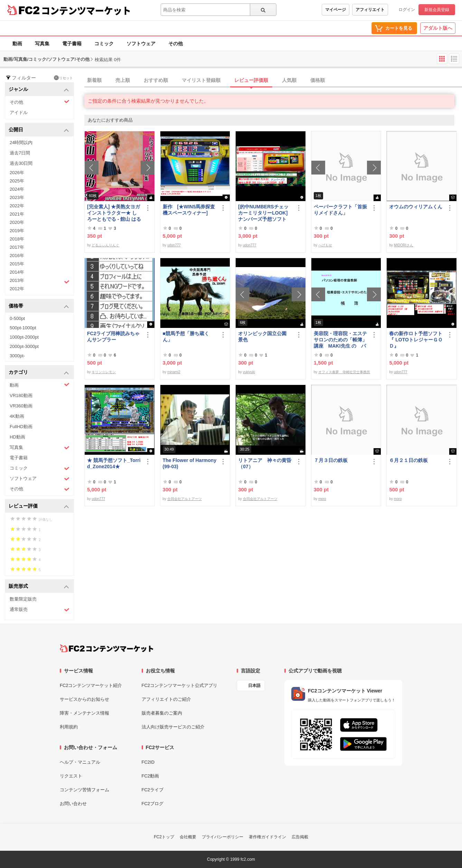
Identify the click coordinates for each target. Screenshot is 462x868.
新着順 (94, 80)
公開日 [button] (39, 130)
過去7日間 (20, 153)
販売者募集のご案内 (162, 713)
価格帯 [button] (39, 306)
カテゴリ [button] (39, 373)
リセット (63, 78)
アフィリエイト (370, 10)
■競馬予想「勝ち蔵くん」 (186, 337)
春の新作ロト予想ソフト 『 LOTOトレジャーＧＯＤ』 (416, 340)
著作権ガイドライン (267, 837)
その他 (176, 44)
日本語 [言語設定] (254, 686)
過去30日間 (21, 163)
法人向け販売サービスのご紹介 (173, 727)
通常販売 (40, 610)
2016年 (17, 256)
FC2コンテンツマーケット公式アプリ (180, 685)
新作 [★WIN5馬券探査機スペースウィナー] (189, 210)
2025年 (17, 181)
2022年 (17, 206)
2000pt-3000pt (24, 346)
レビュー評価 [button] (39, 506)
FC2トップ (164, 837)
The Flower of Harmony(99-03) (190, 463)
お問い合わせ (73, 804)
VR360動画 (21, 406)
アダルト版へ (438, 28)
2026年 (17, 173)
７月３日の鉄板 (331, 460)
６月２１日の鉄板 (408, 460)
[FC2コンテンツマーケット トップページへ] (107, 648)
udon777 (174, 245)
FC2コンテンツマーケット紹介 (91, 685)
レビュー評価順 (251, 80)
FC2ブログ (153, 804)
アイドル (19, 112)
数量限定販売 (23, 599)
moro (322, 499)
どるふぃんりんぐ (105, 245)
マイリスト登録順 (201, 80)
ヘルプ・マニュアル (80, 762)
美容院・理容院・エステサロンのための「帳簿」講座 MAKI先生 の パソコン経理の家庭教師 (340, 340)
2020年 (17, 222)
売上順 (123, 80)
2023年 (17, 197)
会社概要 (188, 837)
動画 (17, 44)
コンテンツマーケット (86, 10)
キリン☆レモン (104, 372)
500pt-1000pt (23, 328)
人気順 (289, 80)
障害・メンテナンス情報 (84, 713)
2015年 (17, 264)
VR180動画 (21, 395)
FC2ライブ (153, 790)
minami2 (174, 372)
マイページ (336, 10)
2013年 (40, 281)
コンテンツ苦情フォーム (84, 790)
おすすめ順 (156, 80)
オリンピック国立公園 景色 (265, 337)
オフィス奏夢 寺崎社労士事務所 (344, 372)
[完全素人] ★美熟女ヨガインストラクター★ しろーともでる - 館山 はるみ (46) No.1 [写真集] (114, 213)
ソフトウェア (141, 44)
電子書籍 (72, 44)
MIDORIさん (404, 245)
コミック (104, 44)
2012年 (17, 289)
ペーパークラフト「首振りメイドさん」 (340, 210)
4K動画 (17, 416)
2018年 (17, 239)
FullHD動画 (21, 427)
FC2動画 (150, 776)
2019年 (17, 231)
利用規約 (69, 727)
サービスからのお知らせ (84, 699)
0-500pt (17, 318)
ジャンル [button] (39, 90)
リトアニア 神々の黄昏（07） (265, 463)
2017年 (17, 247)
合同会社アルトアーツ (185, 499)
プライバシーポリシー (223, 837)
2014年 (17, 272)
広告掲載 (300, 837)
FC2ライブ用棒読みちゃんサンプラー (113, 337)
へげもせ (325, 245)
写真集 (42, 44)
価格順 (318, 80)
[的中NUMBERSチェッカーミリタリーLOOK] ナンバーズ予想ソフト (265, 213)
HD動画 (17, 437)
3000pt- (17, 356)
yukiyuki (249, 372)
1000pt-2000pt (24, 337)
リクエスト (71, 776)
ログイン (407, 10)
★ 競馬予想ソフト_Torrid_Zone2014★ (114, 463)
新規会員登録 (437, 10)
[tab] (273, 81)
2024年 (17, 189)
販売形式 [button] (39, 587)
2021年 (17, 214)
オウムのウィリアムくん (416, 207)
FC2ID (148, 762)
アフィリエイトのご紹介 (166, 699)
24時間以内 (21, 143)
